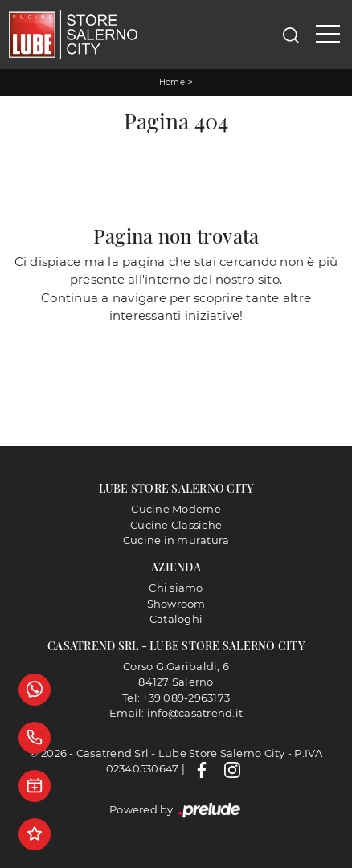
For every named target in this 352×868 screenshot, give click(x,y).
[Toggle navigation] (328, 35)
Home (172, 82)
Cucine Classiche (176, 525)
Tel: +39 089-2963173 (176, 698)
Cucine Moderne (176, 509)
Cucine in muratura (176, 540)
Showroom (176, 604)
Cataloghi (176, 619)
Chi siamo (176, 588)
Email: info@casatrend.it (176, 713)
